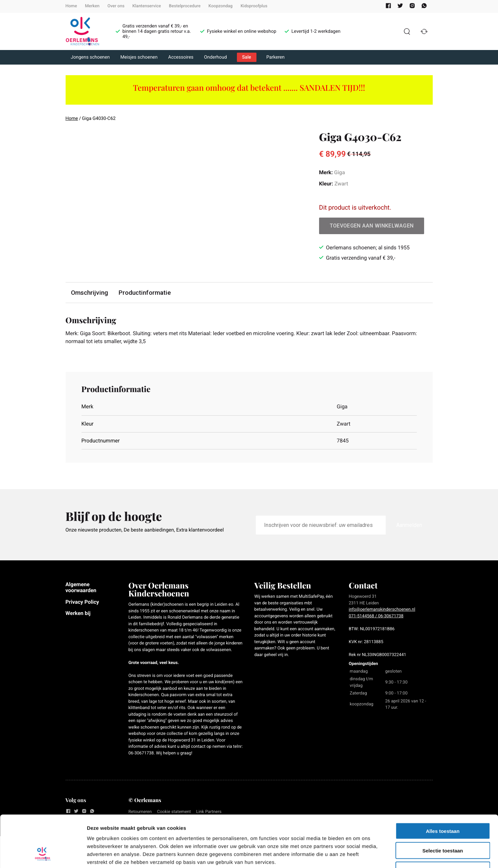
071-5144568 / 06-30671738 (376, 616)
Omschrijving (89, 293)
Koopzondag (221, 6)
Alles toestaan (443, 787)
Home (71, 6)
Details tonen (358, 855)
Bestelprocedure (185, 6)
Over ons (116, 6)
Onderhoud (216, 57)
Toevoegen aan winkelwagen (372, 226)
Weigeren (443, 826)
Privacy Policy (82, 602)
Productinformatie (145, 293)
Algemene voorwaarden (81, 587)
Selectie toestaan (443, 806)
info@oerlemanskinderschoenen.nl (382, 610)
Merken (92, 6)
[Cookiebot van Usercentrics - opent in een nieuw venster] (43, 855)
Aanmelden (409, 525)
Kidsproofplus (254, 6)
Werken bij (78, 613)
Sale (247, 57)
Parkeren (276, 57)
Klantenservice (147, 6)
